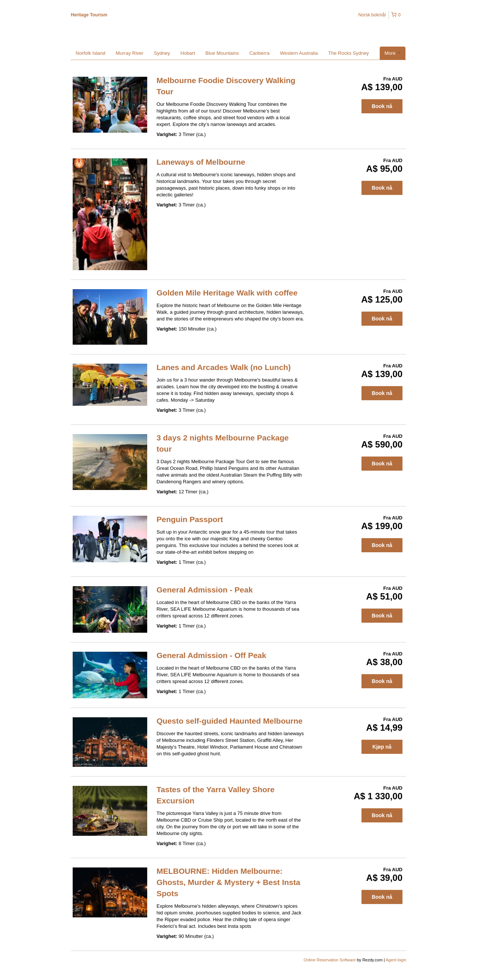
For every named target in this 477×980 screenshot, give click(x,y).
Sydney (162, 53)
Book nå (382, 106)
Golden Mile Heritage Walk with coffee (227, 293)
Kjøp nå (382, 747)
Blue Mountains (222, 53)
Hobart (188, 53)
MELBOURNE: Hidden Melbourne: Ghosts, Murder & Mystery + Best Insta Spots (228, 882)
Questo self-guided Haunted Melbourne (230, 721)
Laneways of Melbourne (201, 162)
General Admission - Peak (205, 590)
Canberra (259, 53)
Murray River (129, 53)
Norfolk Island (90, 53)
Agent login (396, 960)
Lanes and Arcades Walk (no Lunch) (224, 367)
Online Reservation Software (330, 960)
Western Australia (299, 53)
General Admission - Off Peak (211, 655)
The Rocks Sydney (349, 53)
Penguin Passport (190, 519)
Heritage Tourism (89, 15)
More (393, 53)
